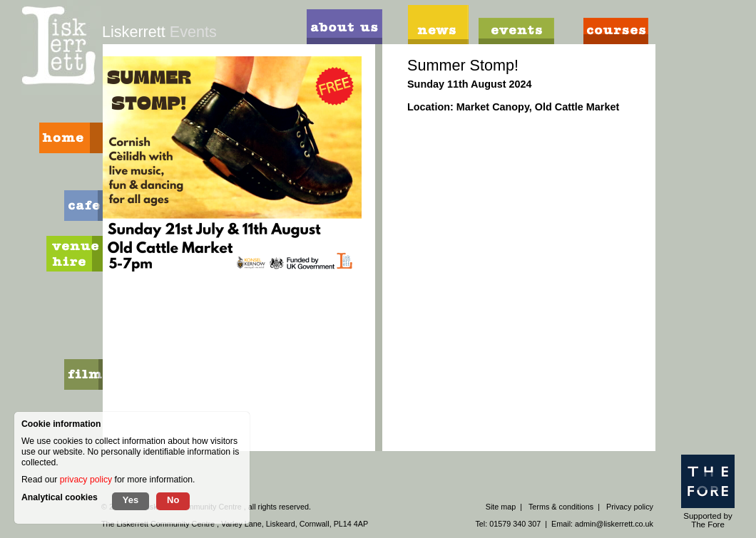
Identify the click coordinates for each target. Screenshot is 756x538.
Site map (501, 507)
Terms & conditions (561, 507)
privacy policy (86, 480)
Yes (131, 500)
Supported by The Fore (708, 492)
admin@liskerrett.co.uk (614, 524)
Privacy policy (630, 507)
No (173, 500)
